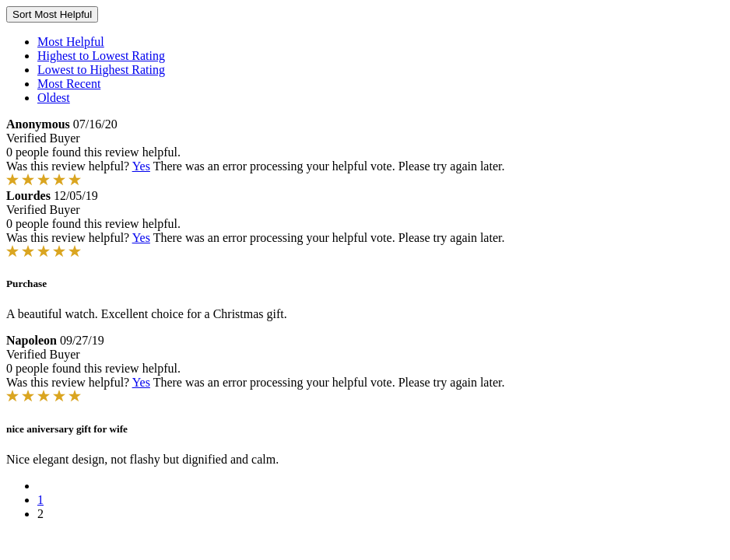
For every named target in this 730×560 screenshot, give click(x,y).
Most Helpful (71, 42)
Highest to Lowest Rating (101, 56)
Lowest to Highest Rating (101, 70)
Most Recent (69, 84)
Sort (52, 14)
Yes (141, 166)
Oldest (54, 98)
